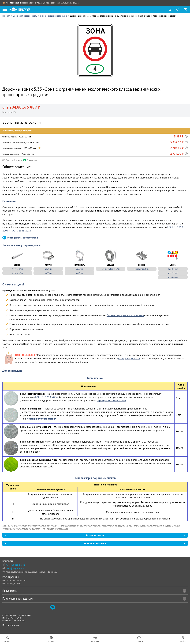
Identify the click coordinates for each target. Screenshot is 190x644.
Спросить (139, 641)
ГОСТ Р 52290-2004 (46, 397)
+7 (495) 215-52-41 (15, 565)
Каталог (7, 641)
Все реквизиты (11, 625)
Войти (183, 641)
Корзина (95, 641)
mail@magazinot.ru (129, 358)
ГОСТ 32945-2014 (21, 231)
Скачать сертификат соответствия (125, 315)
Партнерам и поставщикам (94, 599)
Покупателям (94, 591)
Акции (51, 641)
